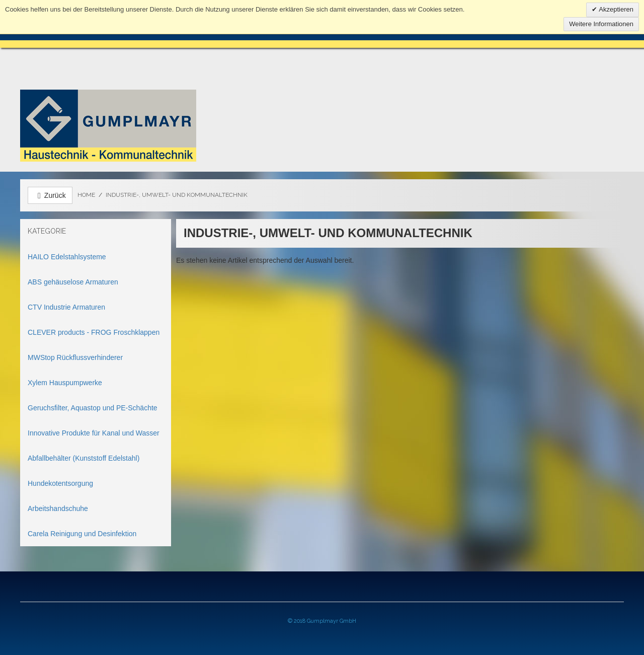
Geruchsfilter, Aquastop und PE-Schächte (93, 408)
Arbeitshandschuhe (58, 508)
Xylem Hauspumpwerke (65, 383)
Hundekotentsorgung (60, 483)
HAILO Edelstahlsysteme (67, 257)
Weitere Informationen (601, 24)
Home (86, 195)
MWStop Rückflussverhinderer (75, 357)
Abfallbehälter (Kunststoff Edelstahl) (84, 458)
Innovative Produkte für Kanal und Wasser (94, 433)
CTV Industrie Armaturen (66, 307)
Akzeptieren (615, 9)
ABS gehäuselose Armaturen (73, 282)
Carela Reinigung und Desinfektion (82, 534)
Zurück (50, 196)
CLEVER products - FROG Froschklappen (94, 332)
